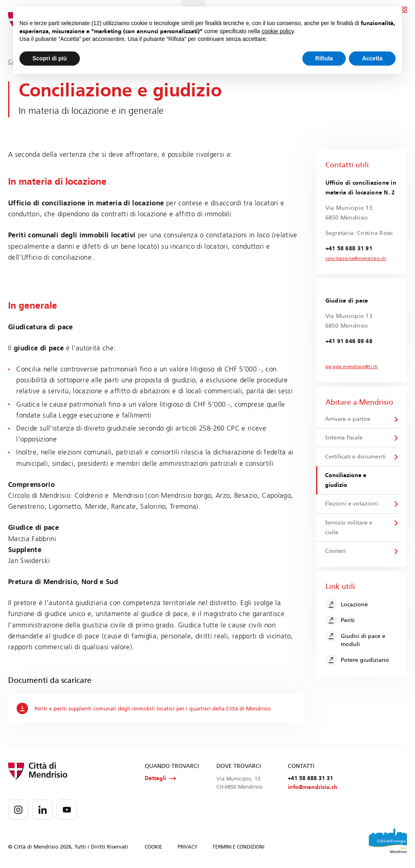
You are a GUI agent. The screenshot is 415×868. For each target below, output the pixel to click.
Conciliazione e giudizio (346, 483)
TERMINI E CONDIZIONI (238, 848)
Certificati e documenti (356, 459)
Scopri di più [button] (50, 58)
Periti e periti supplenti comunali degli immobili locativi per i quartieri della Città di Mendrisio (152, 708)
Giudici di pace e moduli (356, 643)
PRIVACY (187, 848)
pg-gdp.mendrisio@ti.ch (349, 367)
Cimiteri (336, 555)
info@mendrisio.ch (313, 788)
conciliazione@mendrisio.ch (353, 259)
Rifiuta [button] (324, 58)
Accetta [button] (372, 58)
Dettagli (160, 779)
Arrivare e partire (348, 420)
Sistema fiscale (344, 439)
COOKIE (153, 848)
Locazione (347, 609)
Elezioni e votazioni (352, 507)
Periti (340, 625)
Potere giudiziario (358, 664)
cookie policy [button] (278, 31)
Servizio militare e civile (349, 531)
